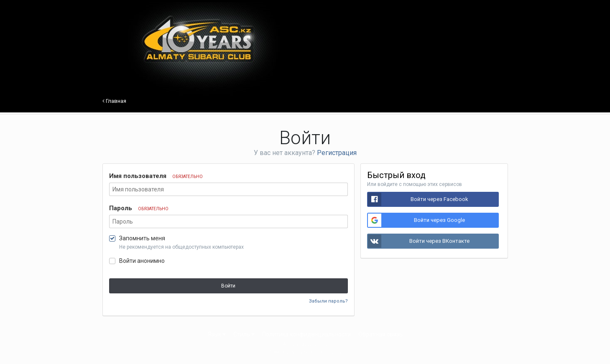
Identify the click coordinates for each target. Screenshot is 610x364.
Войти (228, 286)
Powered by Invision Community (305, 352)
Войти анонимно (142, 261)
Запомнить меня (142, 238)
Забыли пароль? (328, 301)
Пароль (139, 208)
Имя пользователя (156, 176)
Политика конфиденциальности (306, 334)
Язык (217, 334)
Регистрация (337, 153)
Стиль (244, 334)
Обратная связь (380, 334)
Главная (114, 101)
